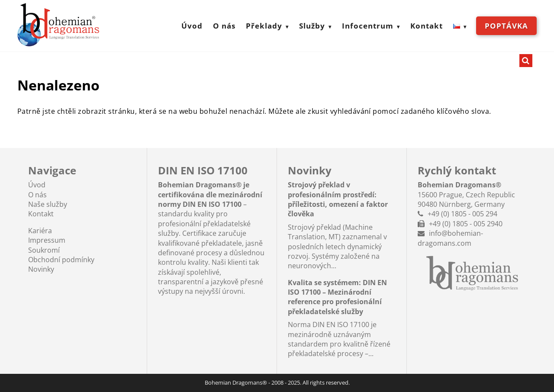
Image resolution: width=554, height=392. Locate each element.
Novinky (41, 269)
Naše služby (48, 204)
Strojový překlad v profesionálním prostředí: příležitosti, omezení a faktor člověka (338, 199)
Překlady (264, 26)
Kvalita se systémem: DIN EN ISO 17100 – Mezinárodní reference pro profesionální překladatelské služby (337, 297)
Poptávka (506, 26)
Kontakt (427, 26)
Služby (312, 26)
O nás (224, 26)
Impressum (47, 240)
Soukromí (44, 250)
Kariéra (40, 231)
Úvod (192, 26)
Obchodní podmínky (61, 260)
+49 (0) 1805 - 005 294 (462, 214)
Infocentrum (368, 26)
